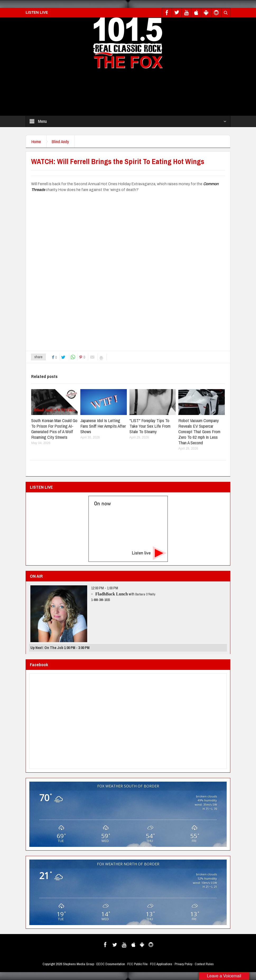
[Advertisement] (134, 94)
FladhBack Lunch (112, 594)
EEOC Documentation (111, 964)
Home (36, 141)
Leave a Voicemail (224, 976)
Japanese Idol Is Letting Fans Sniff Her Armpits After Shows (103, 426)
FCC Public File (138, 964)
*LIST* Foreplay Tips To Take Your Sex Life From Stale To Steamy (150, 426)
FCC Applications (161, 964)
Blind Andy (60, 141)
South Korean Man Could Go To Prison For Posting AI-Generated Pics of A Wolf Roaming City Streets (54, 429)
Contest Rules (204, 964)
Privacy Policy (183, 964)
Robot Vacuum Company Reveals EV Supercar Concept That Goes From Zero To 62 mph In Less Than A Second (199, 431)
